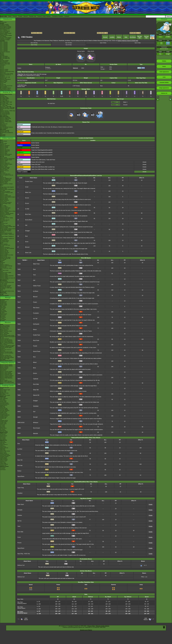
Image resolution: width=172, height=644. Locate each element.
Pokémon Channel (4, 251)
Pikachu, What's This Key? (6, 381)
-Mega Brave (3, 447)
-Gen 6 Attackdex (4, 47)
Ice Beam (36, 291)
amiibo (2, 290)
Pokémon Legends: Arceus (6, 160)
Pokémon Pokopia (4, 147)
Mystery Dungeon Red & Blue (7, 255)
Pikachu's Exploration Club (6, 375)
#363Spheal (26, 619)
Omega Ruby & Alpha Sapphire (7, 187)
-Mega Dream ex (4, 445)
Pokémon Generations (5, 117)
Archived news (3, 22)
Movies (8, 322)
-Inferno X (2, 446)
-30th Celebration (4, 399)
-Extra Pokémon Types (5, 390)
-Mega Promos (3, 434)
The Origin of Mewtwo (5, 326)
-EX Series (2, 429)
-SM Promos (3, 437)
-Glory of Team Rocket (5, 451)
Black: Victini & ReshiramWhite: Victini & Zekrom (7, 344)
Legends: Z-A (3, 144)
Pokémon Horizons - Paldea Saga (8, 111)
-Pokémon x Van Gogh (5, 77)
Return (35, 329)
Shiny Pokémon (4, 115)
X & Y (1, 186)
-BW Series (3, 427)
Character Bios (3, 97)
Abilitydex (2, 55)
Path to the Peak (4, 124)
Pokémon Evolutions (5, 119)
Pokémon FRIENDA (4, 295)
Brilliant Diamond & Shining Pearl (7, 159)
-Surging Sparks (4, 412)
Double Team (37, 335)
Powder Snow (29, 181)
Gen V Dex (138, 43)
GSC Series (3, 308)
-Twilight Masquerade (5, 415)
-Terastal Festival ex (4, 454)
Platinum (2, 224)
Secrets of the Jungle (5, 358)
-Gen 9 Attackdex (4, 51)
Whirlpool (36, 423)
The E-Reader (3, 259)
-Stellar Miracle (3, 458)
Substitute (36, 406)
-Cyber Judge (3, 463)
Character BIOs (4, 302)
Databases (8, 19)
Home (10, 16)
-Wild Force (3, 462)
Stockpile (20, 510)
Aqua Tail (20, 460)
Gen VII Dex (69, 43)
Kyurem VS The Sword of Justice (7, 345)
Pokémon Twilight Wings (5, 118)
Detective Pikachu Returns (6, 154)
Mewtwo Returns (4, 330)
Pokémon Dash (4, 250)
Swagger (27, 231)
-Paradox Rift (3, 418)
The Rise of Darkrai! (4, 339)
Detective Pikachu (4, 182)
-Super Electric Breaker (5, 455)
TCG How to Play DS (5, 220)
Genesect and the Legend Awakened (6, 348)
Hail (26, 225)
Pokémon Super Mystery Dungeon (8, 197)
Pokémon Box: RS (4, 252)
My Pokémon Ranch (5, 241)
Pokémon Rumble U (5, 210)
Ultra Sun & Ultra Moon (5, 174)
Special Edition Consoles (6, 286)
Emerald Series (4, 312)
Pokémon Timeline (4, 69)
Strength (35, 417)
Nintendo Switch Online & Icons (7, 291)
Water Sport (21, 504)
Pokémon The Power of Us (6, 356)
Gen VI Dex (103, 43)
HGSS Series (3, 315)
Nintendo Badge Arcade (5, 204)
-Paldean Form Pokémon (6, 90)
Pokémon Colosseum (5, 247)
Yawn (19, 526)
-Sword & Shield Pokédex (6, 33)
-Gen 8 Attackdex (4, 50)
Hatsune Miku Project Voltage (7, 74)
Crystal (2, 264)
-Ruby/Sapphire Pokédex (6, 27)
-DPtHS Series (3, 428)
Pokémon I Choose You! (5, 355)
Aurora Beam (29, 220)
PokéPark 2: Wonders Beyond (7, 213)
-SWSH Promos (4, 436)
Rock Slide (36, 384)
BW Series (2, 316)
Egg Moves (133, 37)
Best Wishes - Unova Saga (6, 104)
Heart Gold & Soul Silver (5, 225)
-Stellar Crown (3, 413)
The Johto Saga (4, 100)
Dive (19, 444)
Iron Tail (35, 319)
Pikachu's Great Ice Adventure (7, 376)
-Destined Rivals (4, 408)
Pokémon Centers (4, 70)
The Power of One (4, 328)
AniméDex (2, 95)
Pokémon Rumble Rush (5, 179)
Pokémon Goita (4, 293)
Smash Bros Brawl (4, 242)
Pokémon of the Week (5, 64)
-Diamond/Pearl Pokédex (6, 28)
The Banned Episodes (5, 114)
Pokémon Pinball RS (5, 253)
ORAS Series (3, 319)
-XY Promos (3, 438)
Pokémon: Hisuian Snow (5, 121)
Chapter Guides (4, 304)
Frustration (36, 313)
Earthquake (36, 324)
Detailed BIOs (3, 303)
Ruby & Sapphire (4, 244)
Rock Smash (36, 428)
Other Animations (4, 128)
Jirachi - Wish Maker (5, 333)
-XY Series (2, 426)
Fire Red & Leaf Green (5, 245)
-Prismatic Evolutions (5, 411)
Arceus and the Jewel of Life (6, 341)
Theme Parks (3, 83)
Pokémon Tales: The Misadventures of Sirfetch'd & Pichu (7, 133)
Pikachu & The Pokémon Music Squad (7, 383)
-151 (1, 419)
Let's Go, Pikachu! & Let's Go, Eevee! (7, 176)
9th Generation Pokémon (6, 88)
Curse (19, 537)
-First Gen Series (4, 431)
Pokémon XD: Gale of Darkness (7, 248)
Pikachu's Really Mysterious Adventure (6, 379)
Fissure (19, 543)
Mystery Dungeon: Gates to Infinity (8, 211)
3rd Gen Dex (146, 37)
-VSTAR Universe (4, 464)
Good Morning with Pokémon (6, 127)
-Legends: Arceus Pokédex (6, 35)
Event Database (4, 87)
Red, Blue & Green (4, 270)
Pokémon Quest (4, 183)
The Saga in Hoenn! (4, 101)
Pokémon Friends (4, 148)
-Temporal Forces (4, 416)
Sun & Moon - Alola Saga (6, 106)
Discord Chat (3, 85)
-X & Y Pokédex (4, 30)
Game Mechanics (4, 62)
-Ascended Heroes (4, 403)
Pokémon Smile (4, 166)
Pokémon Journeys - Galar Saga (7, 107)
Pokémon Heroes (4, 332)
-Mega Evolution (4, 405)
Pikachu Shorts (8, 363)
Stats (126, 37)
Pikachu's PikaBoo (4, 368)
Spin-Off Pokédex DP (5, 57)
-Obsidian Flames (4, 420)
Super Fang (21, 488)
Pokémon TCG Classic (5, 395)
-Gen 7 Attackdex (4, 49)
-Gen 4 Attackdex (4, 45)
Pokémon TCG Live (4, 171)
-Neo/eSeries (3, 430)
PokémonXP (3, 73)
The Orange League (5, 99)
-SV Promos (3, 435)
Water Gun (28, 192)
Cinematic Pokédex (4, 61)
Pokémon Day (3, 78)
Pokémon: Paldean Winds (6, 122)
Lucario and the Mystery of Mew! (7, 336)
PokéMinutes (3, 125)
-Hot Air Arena (3, 452)
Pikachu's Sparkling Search (6, 377)
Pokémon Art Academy (5, 192)
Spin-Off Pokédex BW (5, 58)
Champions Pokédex (58, 16)
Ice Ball (27, 209)
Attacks (119, 37)
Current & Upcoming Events (6, 86)
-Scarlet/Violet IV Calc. (5, 63)
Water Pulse (36, 264)
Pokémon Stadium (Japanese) (7, 276)
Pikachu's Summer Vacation (6, 365)
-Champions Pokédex (5, 40)
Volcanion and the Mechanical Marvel (7, 354)
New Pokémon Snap (5, 169)
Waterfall (35, 433)
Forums (15, 16)
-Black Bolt (2, 406)
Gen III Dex (69, 45)
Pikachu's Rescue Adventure (6, 366)
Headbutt (20, 493)
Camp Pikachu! (3, 369)
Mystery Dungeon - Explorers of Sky (7, 235)
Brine (34, 368)
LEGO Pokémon (4, 80)
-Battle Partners (4, 453)
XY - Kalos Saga (4, 105)
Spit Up (19, 521)
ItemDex (2, 53)
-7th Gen (2, 68)
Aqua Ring (20, 554)
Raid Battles (3, 394)
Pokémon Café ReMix (5, 150)
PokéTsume (3, 136)
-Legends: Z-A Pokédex (5, 39)
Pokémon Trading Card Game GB (8, 278)
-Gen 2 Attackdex (4, 43)
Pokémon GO (3, 149)
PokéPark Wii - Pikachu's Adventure (6, 231)
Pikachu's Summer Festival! (6, 371)
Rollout (19, 471)
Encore (27, 198)
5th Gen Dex (140, 37)
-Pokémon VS (3, 465)
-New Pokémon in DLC (5, 89)
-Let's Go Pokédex (4, 32)
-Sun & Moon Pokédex (5, 31)
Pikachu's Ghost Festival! (6, 373)
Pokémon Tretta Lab (5, 209)
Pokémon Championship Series (7, 72)
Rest (26, 236)
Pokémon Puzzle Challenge (6, 266)
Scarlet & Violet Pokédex (44, 16)
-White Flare (3, 407)
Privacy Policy (91, 626)
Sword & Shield (4, 158)
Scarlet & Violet (3, 143)
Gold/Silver (3, 263)
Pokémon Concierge (5, 130)
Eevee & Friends (4, 380)
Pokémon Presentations (5, 79)
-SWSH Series (3, 424)
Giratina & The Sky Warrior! (6, 340)
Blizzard (27, 247)
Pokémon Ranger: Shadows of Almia (7, 237)
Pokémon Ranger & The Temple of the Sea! (8, 337)
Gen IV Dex (34, 45)
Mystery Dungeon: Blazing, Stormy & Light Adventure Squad (8, 229)
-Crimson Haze (3, 461)
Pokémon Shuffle (4, 195)
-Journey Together (4, 409)
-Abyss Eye (3, 441)
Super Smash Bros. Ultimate (6, 184)
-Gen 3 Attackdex (4, 44)
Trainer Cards (3, 391)
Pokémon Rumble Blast (5, 214)
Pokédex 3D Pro (4, 217)
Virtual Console (3, 285)
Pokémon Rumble (4, 228)
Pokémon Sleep (4, 153)
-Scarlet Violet (3, 423)
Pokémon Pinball (4, 275)
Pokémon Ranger (4, 254)
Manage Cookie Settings (103, 626)
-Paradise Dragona (4, 457)
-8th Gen (2, 67)
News (1, 21)
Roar (34, 269)
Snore (27, 242)
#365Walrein (146, 619)
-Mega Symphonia (4, 448)
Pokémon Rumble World (5, 196)
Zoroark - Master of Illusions (6, 342)
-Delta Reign (3, 397)
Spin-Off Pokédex (4, 56)
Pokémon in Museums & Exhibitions (5, 75)
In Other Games (4, 283)
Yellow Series (3, 307)
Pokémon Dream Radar (5, 208)
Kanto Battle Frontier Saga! (6, 102)
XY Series (2, 318)
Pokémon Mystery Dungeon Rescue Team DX (6, 165)
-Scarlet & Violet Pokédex (6, 38)
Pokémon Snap (4, 274)
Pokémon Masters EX (5, 151)
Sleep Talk (36, 390)
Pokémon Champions (5, 146)
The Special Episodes (5, 113)
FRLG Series (3, 311)
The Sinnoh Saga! (4, 103)
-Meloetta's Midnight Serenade (7, 346)
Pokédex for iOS (4, 221)
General (105, 37)
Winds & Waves (4, 141)
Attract (35, 362)
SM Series (2, 320)
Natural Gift (36, 395)
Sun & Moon (3, 173)
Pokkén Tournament (4, 200)
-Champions (3, 65)
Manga (8, 297)
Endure (35, 373)
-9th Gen (2, 66)
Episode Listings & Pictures (6, 94)
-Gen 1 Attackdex (4, 42)
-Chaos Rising (3, 401)
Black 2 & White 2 (4, 207)
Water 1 (125, 102)
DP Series (2, 313)
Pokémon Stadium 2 (5, 265)
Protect (35, 302)
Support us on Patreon (86, 630)
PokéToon (2, 123)
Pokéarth (67, 16)
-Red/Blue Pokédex (4, 25)
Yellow (2, 271)
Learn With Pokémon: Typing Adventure (6, 218)
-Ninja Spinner (3, 442)
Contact (20, 16)
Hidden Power (37, 286)
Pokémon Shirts (4, 81)
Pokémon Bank (3, 188)
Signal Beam (21, 476)
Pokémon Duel (3, 201)
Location (112, 37)
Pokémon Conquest (4, 212)
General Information (4, 300)
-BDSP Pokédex (4, 34)
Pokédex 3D (3, 216)
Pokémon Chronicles (5, 112)
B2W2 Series (3, 317)
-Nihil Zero (2, 443)
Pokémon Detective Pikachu (6, 361)
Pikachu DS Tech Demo (5, 257)
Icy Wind (20, 449)
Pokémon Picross (4, 198)
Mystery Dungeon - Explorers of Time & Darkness (7, 239)
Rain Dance (36, 308)
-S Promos (2, 469)
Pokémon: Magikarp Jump (6, 178)
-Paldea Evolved (4, 422)
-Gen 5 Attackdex (4, 46)
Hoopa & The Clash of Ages (6, 352)
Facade (35, 346)
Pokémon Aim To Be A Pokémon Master (7, 109)
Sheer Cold (28, 253)
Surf (34, 412)
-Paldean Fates (3, 417)
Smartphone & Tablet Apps (6, 288)
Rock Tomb (36, 340)
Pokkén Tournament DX (5, 181)
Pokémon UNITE (4, 152)
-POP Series (3, 439)
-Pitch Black (3, 400)
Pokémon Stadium (4, 277)
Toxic (34, 275)
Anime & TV (8, 92)
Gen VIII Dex (34, 43)
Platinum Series (4, 314)
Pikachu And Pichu (4, 367)
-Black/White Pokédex (5, 29)
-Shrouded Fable (4, 414)
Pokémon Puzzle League (6, 272)
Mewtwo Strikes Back (5, 327)
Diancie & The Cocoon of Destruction (6, 350)
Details (144, 172)
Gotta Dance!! (3, 370)
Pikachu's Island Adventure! (6, 374)
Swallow (20, 515)
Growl (27, 187)
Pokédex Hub (33, 16)
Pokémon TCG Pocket (5, 155)
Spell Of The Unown (4, 329)
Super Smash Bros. (4, 279)
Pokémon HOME (4, 161)
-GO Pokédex (3, 37)
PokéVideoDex (3, 126)
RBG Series (3, 306)
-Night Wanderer (4, 459)
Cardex (2, 60)
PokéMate (2, 260)
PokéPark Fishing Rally (5, 258)
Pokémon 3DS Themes (5, 287)
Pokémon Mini (3, 267)
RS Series (2, 309)
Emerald (2, 246)
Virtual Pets (3, 289)
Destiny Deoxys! (4, 334)
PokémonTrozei (4, 256)
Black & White (3, 206)
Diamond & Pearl (4, 223)
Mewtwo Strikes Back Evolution (7, 357)
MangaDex (3, 301)
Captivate (36, 379)
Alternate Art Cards (4, 393)
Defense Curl (21, 565)
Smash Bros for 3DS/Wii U (6, 202)
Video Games (8, 138)
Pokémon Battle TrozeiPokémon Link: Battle (7, 190)
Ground (125, 105)
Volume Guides (3, 305)
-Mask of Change (4, 460)
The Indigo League (4, 98)
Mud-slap (20, 465)
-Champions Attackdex (5, 52)
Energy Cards (3, 392)
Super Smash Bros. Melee (6, 268)
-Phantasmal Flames (5, 404)
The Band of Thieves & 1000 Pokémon (6, 193)
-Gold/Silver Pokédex (5, 26)
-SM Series (3, 425)
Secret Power (37, 351)
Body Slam (28, 214)
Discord (26, 16)
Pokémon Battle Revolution (6, 233)
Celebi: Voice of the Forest (6, 331)
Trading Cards (8, 385)
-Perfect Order (3, 402)
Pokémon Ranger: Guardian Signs (8, 227)
